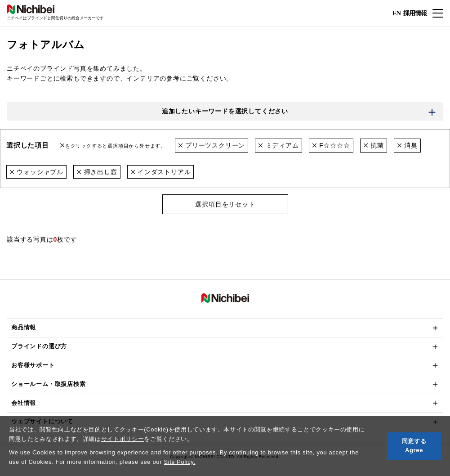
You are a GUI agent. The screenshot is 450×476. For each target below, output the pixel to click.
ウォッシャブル (36, 172)
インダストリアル (161, 172)
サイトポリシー (123, 439)
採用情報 (415, 13)
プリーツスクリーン (212, 146)
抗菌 (374, 146)
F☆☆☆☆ (331, 146)
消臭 (407, 146)
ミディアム (278, 146)
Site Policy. (180, 462)
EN (396, 13)
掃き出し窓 (97, 172)
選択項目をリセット (225, 205)
